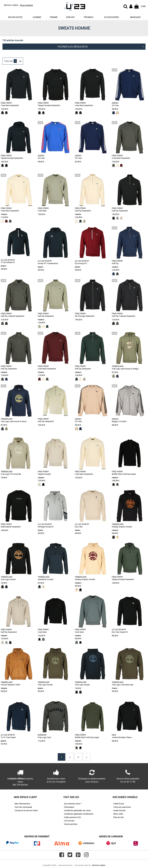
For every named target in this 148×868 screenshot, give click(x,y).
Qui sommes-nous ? (73, 804)
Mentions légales (99, 865)
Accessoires (112, 17)
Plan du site (119, 817)
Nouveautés (15, 17)
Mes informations (22, 804)
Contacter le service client (26, 810)
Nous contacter (26, 5)
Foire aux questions (122, 807)
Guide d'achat (119, 810)
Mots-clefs (118, 814)
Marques (135, 17)
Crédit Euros (119, 804)
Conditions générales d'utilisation (79, 814)
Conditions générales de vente (77, 810)
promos (89, 17)
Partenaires (69, 807)
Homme (37, 17)
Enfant (70, 17)
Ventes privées (71, 824)
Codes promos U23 (72, 817)
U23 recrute (69, 821)
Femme (54, 17)
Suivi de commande (23, 807)
